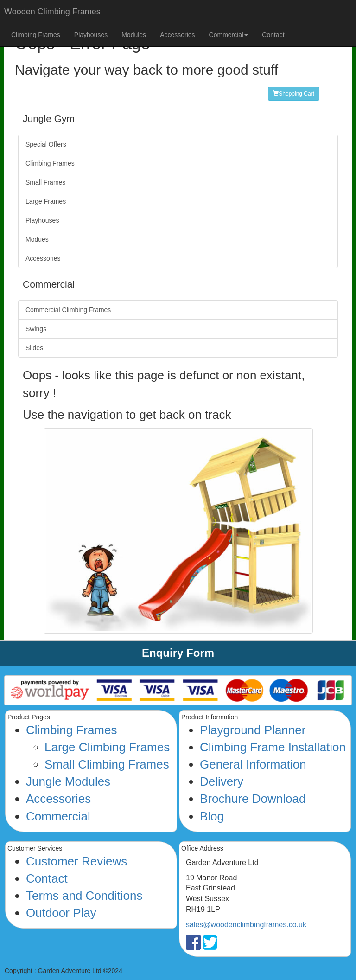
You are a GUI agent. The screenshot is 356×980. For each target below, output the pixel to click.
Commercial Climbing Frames (68, 310)
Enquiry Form (178, 653)
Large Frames (46, 201)
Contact (273, 35)
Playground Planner (253, 730)
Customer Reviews (76, 861)
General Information (253, 764)
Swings (36, 329)
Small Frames (45, 182)
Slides (34, 348)
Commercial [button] (229, 35)
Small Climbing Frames (107, 764)
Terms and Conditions (84, 896)
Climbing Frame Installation (273, 747)
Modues (37, 239)
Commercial (58, 816)
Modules (134, 35)
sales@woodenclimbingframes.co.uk (246, 925)
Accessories (177, 35)
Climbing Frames (36, 35)
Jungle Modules (68, 781)
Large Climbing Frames (107, 747)
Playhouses (91, 35)
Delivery (222, 781)
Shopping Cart (294, 94)
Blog (212, 816)
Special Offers (46, 144)
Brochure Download (253, 799)
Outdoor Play (61, 913)
